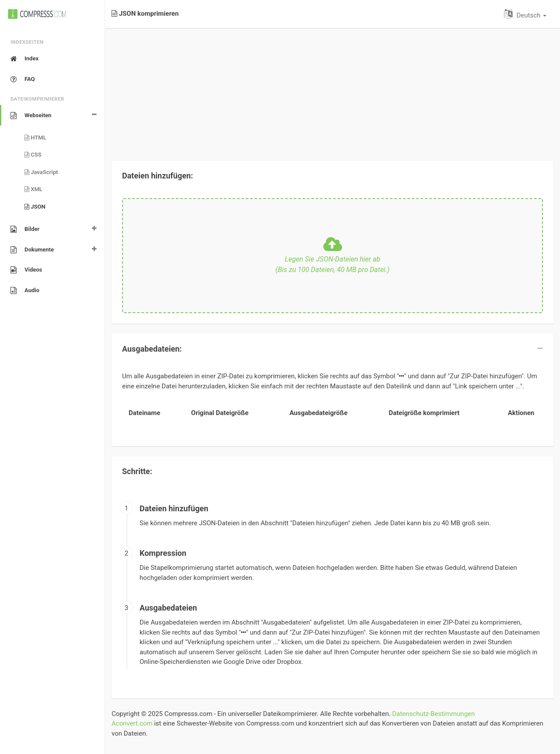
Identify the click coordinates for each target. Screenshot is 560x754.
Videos (26, 270)
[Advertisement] (332, 89)
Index (24, 59)
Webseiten (31, 115)
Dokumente (32, 250)
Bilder (25, 229)
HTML (35, 138)
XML (33, 189)
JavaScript (41, 172)
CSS (33, 155)
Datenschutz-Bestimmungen (433, 714)
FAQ (23, 79)
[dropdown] (540, 349)
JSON (35, 207)
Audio (25, 290)
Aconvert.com (132, 723)
